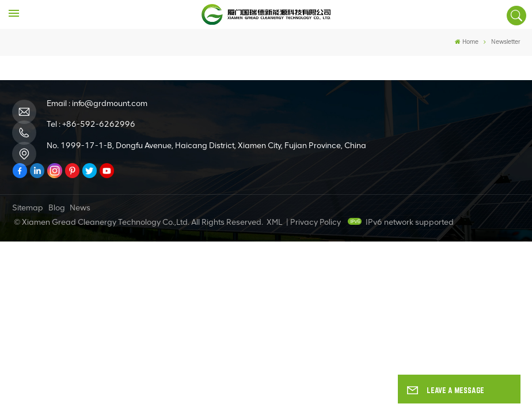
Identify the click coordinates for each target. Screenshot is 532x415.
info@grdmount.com (110, 103)
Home (467, 42)
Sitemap (28, 208)
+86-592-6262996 (99, 124)
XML (274, 222)
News (80, 208)
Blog (57, 208)
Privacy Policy (316, 222)
